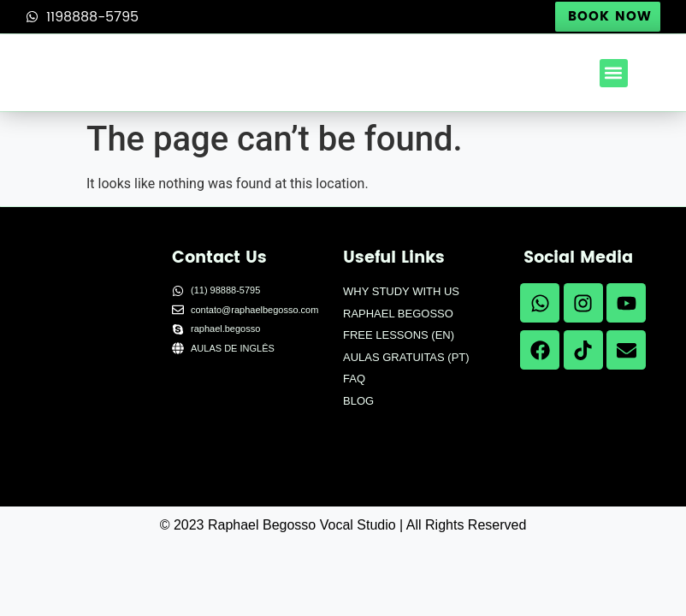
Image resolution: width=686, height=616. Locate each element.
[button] (614, 73)
